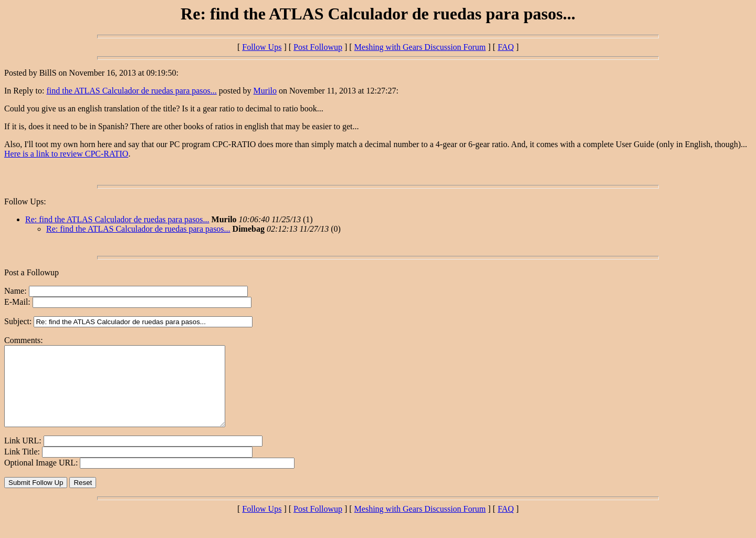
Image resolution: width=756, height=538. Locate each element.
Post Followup (318, 47)
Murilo (265, 91)
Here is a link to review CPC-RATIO (66, 154)
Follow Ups (262, 47)
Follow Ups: (25, 201)
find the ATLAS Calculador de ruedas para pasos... (131, 91)
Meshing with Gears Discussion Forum (420, 47)
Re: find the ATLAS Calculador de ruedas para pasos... (117, 219)
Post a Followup (31, 272)
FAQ (506, 47)
